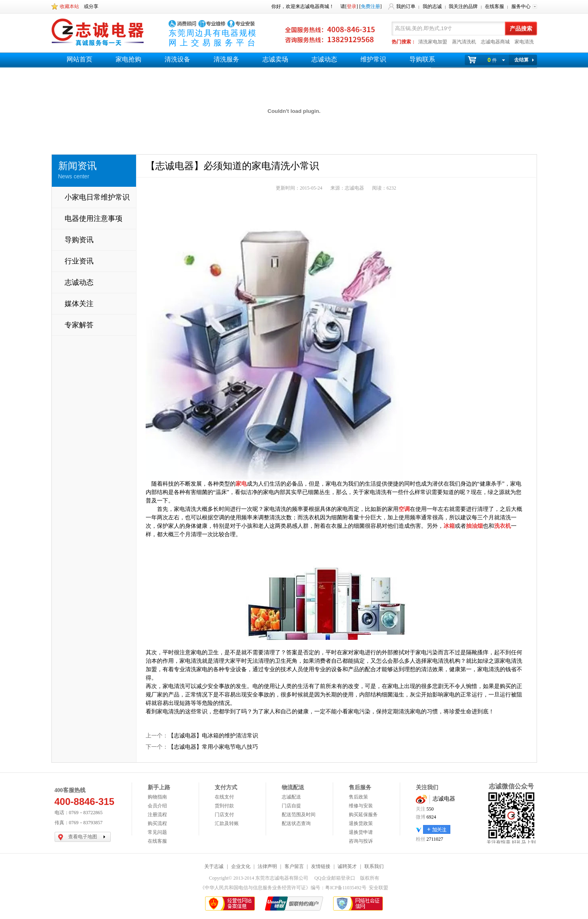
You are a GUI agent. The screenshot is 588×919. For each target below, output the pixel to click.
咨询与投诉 (361, 841)
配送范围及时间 (299, 815)
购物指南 (157, 797)
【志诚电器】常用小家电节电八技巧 (213, 747)
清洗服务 (226, 59)
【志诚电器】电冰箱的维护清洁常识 (213, 736)
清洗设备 (177, 59)
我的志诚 (432, 6)
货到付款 (224, 806)
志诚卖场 (275, 59)
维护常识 (373, 59)
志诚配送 (291, 797)
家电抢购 (128, 59)
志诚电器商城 (495, 42)
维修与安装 (361, 806)
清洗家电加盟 (433, 42)
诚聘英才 (347, 866)
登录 (352, 6)
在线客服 (494, 6)
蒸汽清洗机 (464, 42)
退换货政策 (361, 823)
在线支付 (224, 797)
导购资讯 (79, 240)
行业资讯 (79, 261)
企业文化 (241, 866)
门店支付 (224, 815)
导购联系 (422, 59)
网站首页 (79, 59)
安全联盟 (378, 888)
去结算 (521, 60)
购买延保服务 (363, 815)
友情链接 (321, 866)
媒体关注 (79, 304)
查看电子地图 (83, 837)
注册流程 (157, 815)
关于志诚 (214, 866)
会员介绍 (157, 806)
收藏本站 (69, 6)
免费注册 (370, 6)
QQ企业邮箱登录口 (335, 878)
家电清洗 (524, 42)
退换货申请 (361, 832)
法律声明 (267, 866)
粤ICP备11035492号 (346, 888)
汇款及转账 (227, 823)
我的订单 (406, 6)
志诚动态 (324, 59)
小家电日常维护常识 (97, 197)
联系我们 (374, 866)
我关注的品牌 (463, 6)
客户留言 (294, 866)
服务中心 (521, 6)
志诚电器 (444, 799)
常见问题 (157, 832)
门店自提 (291, 806)
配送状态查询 (296, 823)
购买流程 (157, 823)
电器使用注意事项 (94, 219)
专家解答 (79, 325)
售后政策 (358, 797)
